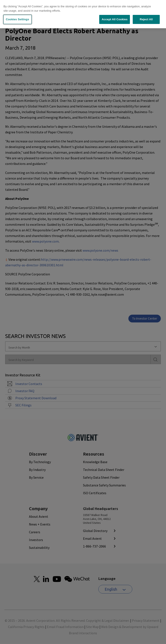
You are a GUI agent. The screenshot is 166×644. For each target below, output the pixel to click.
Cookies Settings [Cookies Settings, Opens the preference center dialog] (18, 18)
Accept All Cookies (115, 18)
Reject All (146, 18)
